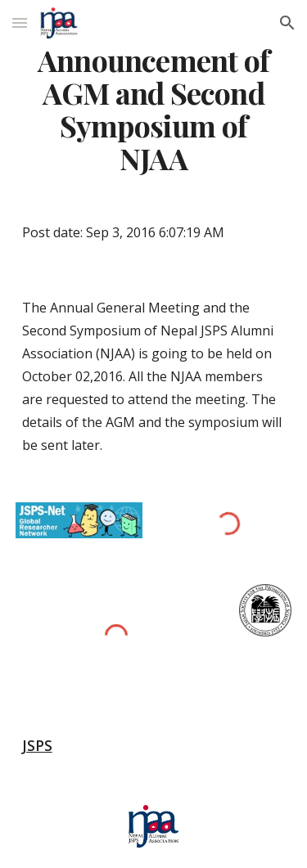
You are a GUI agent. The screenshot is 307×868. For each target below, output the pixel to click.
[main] (154, 110)
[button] (20, 22)
